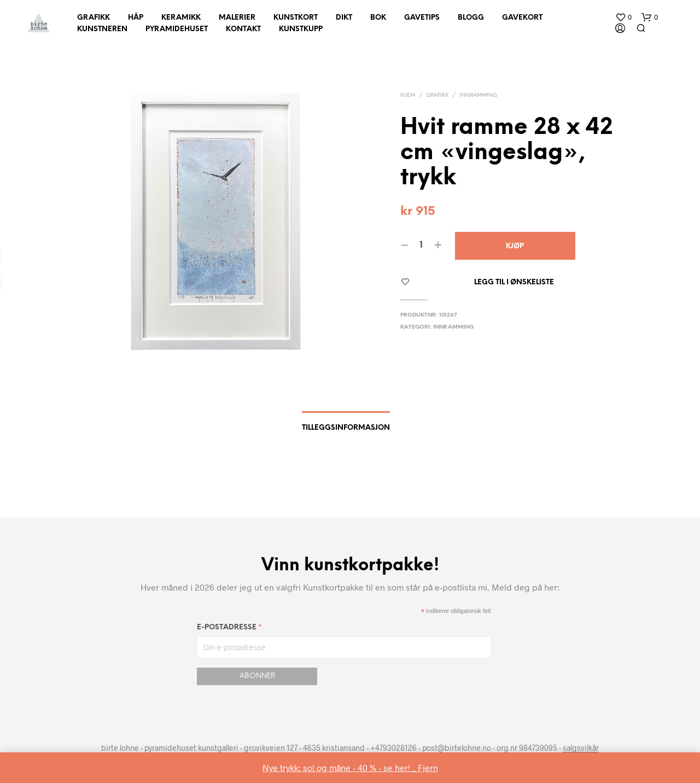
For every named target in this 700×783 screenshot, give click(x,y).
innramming (478, 95)
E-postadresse (229, 629)
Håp (136, 18)
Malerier (237, 18)
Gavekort (522, 18)
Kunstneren (102, 29)
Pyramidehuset (177, 29)
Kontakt (243, 29)
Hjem (408, 95)
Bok (378, 18)
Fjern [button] (428, 767)
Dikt (344, 18)
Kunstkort (296, 18)
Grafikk (94, 18)
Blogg (471, 18)
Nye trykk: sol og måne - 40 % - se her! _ (340, 767)
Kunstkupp (301, 29)
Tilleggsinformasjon (346, 428)
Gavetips (422, 18)
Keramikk (181, 18)
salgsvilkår (581, 748)
